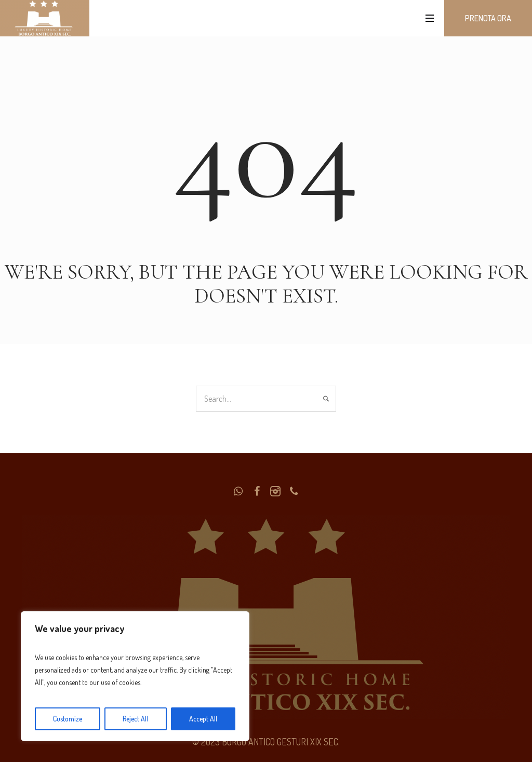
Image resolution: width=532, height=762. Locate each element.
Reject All (135, 719)
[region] (135, 676)
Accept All (203, 719)
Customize (68, 719)
